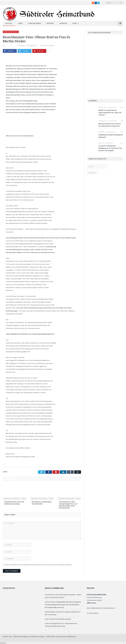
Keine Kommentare (47, 46)
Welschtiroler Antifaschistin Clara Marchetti (42, 503)
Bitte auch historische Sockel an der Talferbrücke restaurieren (110, 125)
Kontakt (50, 23)
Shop (75, 23)
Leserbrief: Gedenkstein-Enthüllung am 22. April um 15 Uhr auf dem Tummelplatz (110, 148)
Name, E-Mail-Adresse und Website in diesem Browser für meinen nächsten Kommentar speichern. (39, 565)
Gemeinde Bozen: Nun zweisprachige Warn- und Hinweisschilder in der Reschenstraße (68, 505)
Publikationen (35, 23)
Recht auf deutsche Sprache (61, 619)
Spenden (63, 23)
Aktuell (9, 23)
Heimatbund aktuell (11, 32)
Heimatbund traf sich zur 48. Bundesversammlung (14, 503)
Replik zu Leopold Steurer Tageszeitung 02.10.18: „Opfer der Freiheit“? (110, 113)
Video (20, 23)
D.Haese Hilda (49, 612)
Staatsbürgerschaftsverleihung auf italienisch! (110, 136)
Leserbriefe (93, 101)
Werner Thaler (11, 46)
